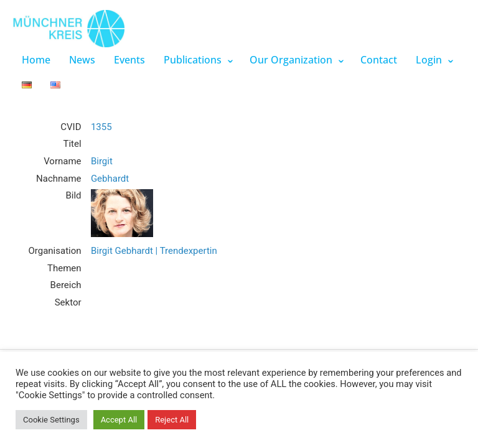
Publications (193, 60)
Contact (379, 60)
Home (36, 60)
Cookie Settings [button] (51, 420)
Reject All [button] (172, 420)
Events (129, 60)
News (82, 60)
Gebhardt (110, 179)
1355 (101, 127)
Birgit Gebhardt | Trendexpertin (154, 251)
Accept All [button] (119, 420)
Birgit (102, 161)
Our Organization (291, 60)
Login (429, 60)
